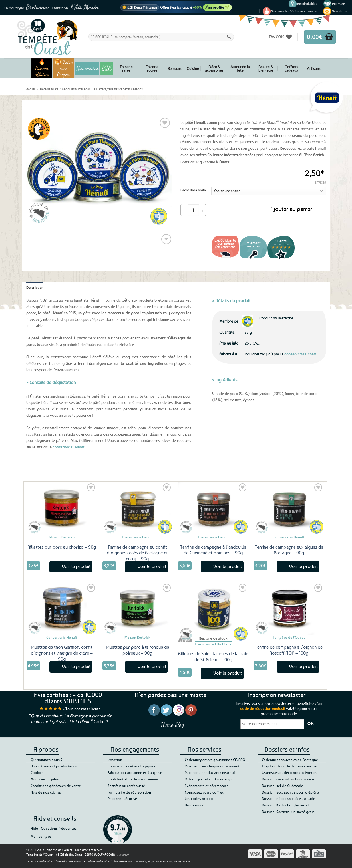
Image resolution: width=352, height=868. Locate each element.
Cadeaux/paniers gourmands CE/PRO (215, 760)
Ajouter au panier (291, 209)
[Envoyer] (229, 37)
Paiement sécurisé (122, 798)
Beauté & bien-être (266, 68)
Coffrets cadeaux (291, 68)
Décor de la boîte (193, 190)
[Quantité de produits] (193, 210)
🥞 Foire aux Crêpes (64, 68)
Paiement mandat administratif (210, 772)
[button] (294, 11)
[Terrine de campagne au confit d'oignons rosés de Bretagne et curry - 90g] (138, 508)
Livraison (115, 760)
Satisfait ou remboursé (126, 786)
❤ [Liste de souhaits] (166, 239)
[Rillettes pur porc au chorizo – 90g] (62, 508)
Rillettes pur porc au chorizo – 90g (62, 547)
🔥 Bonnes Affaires (42, 68)
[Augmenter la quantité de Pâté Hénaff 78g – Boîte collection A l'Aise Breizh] (202, 210)
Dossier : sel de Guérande (282, 786)
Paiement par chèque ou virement (212, 766)
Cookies (37, 772)
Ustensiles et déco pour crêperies (289, 772)
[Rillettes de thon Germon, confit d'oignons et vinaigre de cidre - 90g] (62, 609)
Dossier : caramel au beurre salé (288, 779)
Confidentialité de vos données (133, 779)
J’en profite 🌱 (217, 7)
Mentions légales (45, 779)
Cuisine (193, 68)
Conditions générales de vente (56, 786)
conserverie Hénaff (300, 354)
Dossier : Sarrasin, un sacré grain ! (289, 812)
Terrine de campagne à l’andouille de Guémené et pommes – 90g (213, 550)
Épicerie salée (126, 68)
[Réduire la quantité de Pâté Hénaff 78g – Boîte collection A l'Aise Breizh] (184, 210)
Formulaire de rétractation (129, 792)
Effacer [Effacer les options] (320, 182)
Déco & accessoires (214, 68)
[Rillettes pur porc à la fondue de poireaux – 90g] (138, 609)
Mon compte (41, 836)
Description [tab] (35, 287)
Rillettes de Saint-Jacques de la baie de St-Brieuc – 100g (213, 656)
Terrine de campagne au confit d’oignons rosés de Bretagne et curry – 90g (137, 553)
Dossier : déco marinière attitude (288, 798)
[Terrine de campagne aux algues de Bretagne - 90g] (289, 508)
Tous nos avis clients (83, 709)
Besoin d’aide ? (307, 4)
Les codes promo (199, 798)
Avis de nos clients (46, 792)
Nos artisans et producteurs (54, 766)
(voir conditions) (225, 247)
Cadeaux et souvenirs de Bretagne (290, 760)
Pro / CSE (338, 4)
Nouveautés (87, 68)
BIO (107, 68)
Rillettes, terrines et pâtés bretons (118, 89)
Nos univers (194, 805)
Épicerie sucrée (152, 68)
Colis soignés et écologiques (131, 766)
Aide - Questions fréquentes (54, 828)
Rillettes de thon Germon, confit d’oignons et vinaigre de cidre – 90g (62, 653)
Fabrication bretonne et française (135, 772)
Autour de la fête (240, 68)
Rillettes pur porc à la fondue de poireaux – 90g (137, 650)
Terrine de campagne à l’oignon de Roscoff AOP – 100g (289, 650)
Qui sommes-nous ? (47, 760)
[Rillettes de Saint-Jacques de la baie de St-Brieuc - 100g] (213, 609)
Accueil (31, 89)
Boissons (175, 68)
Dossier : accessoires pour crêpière (290, 792)
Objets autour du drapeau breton (289, 766)
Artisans (314, 68)
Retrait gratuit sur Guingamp (208, 779)
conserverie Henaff (68, 447)
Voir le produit (76, 566)
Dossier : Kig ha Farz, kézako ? (286, 805)
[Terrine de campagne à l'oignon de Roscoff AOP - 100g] (289, 609)
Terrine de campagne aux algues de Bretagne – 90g (289, 550)
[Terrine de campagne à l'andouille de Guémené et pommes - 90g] (213, 508)
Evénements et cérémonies (207, 786)
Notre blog (172, 724)
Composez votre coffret (204, 792)
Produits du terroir (76, 89)
